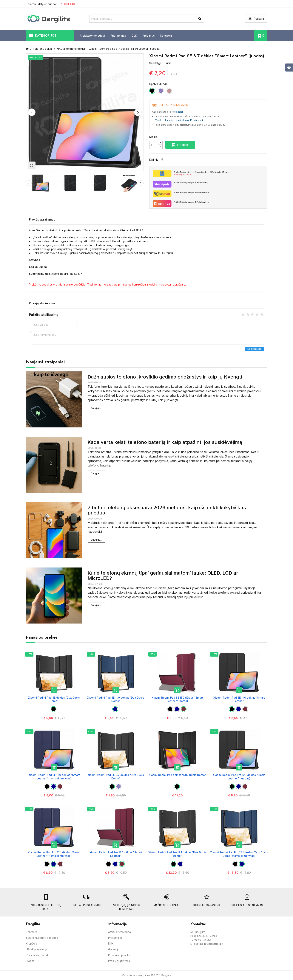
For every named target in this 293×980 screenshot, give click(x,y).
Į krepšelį (180, 145)
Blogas (30, 961)
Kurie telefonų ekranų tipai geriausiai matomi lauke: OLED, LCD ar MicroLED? (163, 576)
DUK (134, 36)
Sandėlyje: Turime (160, 63)
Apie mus (149, 36)
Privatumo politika (119, 955)
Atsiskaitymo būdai (92, 36)
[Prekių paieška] (147, 19)
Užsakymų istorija (37, 949)
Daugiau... (96, 408)
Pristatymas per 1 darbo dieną (191, 183)
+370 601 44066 (68, 4)
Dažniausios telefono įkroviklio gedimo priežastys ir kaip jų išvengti (165, 377)
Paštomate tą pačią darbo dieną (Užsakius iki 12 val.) (219, 174)
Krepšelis (32, 943)
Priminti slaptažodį (37, 955)
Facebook (162, 160)
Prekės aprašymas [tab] (42, 219)
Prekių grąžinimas (119, 961)
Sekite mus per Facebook (42, 938)
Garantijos (114, 949)
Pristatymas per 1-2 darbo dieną (192, 192)
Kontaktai (166, 36)
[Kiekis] (154, 145)
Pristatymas (118, 36)
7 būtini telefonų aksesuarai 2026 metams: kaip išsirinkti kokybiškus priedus (167, 510)
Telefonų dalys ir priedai (52, 4)
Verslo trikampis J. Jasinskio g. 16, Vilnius (179, 120)
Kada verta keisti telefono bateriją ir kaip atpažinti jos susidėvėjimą (165, 442)
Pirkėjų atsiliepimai (42, 303)
